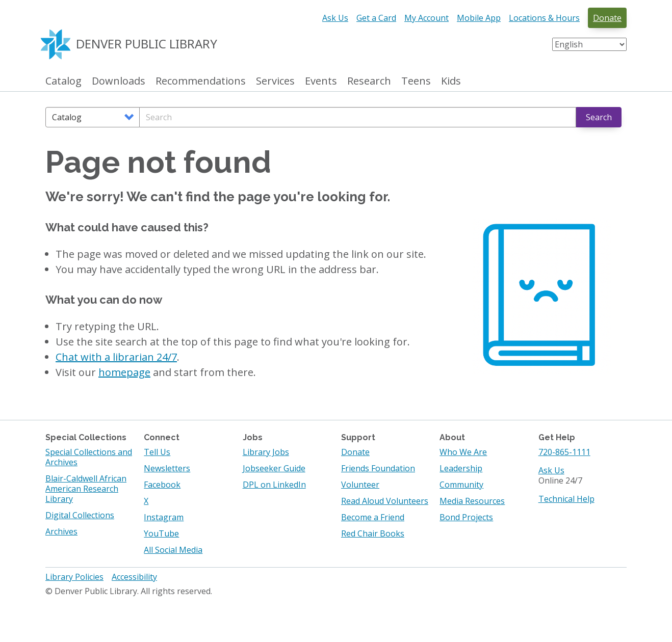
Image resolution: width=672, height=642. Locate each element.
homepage (124, 372)
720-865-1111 (564, 452)
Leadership (461, 468)
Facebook (162, 485)
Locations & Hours (544, 18)
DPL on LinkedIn (274, 485)
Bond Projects (466, 517)
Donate (607, 18)
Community (461, 485)
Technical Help (566, 499)
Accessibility (134, 577)
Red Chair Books (373, 533)
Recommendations (201, 81)
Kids (451, 81)
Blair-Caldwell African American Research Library (86, 489)
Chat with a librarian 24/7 (116, 357)
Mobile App (479, 18)
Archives (61, 531)
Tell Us (157, 452)
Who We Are (463, 452)
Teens (416, 81)
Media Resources (472, 501)
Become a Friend (373, 517)
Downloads (119, 81)
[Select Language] (589, 44)
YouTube (161, 533)
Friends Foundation (378, 468)
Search (599, 117)
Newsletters (167, 468)
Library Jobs (266, 452)
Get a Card (376, 18)
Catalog (63, 81)
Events (321, 81)
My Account (427, 18)
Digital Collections (80, 515)
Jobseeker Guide (274, 468)
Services (275, 81)
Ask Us (335, 18)
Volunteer (360, 485)
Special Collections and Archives (89, 457)
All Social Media (173, 550)
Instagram (164, 517)
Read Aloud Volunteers (385, 501)
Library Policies (74, 577)
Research (369, 81)
